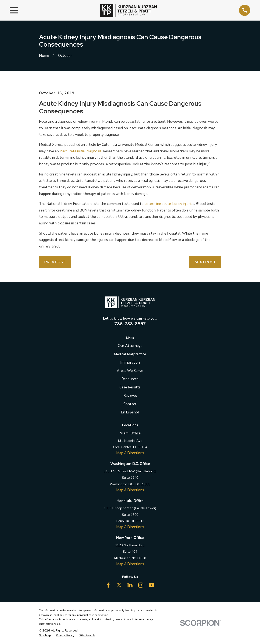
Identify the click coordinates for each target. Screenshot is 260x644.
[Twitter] (119, 585)
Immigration (130, 362)
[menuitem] (45, 636)
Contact (130, 404)
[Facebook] (108, 585)
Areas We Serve (130, 371)
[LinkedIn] (130, 585)
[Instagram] (141, 585)
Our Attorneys (130, 346)
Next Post (205, 262)
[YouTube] (152, 585)
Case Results (130, 387)
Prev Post (55, 262)
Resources (130, 379)
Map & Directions (130, 453)
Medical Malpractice (130, 354)
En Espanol (130, 412)
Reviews (130, 396)
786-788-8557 (130, 324)
